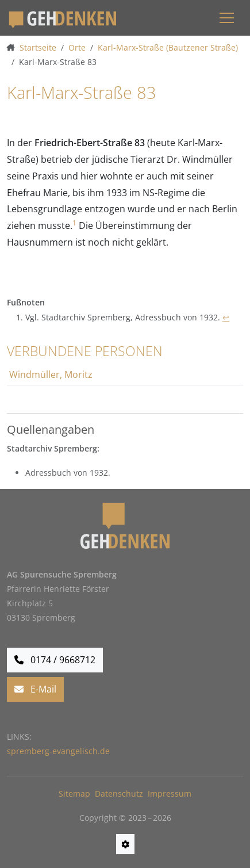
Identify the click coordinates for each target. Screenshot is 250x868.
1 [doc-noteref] (74, 223)
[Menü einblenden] (227, 18)
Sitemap (74, 794)
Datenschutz (119, 794)
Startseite (38, 47)
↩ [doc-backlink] (226, 317)
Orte (77, 47)
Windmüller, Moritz (51, 374)
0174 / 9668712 (55, 660)
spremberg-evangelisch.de (58, 751)
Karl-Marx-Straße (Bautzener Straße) (168, 47)
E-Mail (35, 689)
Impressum (170, 794)
